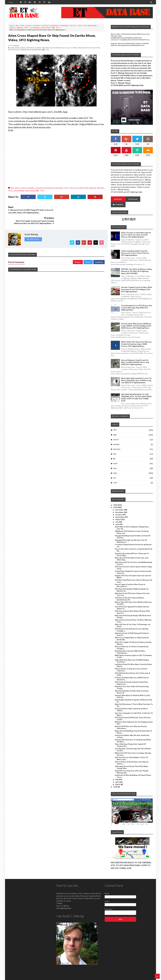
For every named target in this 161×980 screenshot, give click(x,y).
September (120, 512)
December (120, 504)
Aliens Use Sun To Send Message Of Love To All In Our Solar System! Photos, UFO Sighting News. (136, 229)
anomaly (45, 25)
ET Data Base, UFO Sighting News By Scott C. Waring (25, 978)
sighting (12, 28)
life (114, 453)
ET (75, 25)
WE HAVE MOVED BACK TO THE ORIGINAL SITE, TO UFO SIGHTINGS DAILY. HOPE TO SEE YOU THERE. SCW (136, 392)
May (117, 774)
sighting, (97, 48)
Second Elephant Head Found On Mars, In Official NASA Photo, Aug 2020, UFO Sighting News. (135, 357)
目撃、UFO (55, 28)
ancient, (23, 48)
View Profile (33, 228)
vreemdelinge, (26, 50)
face (115, 448)
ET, (71, 48)
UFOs (26, 28)
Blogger (78, 251)
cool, (68, 48)
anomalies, (31, 48)
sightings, (12, 50)
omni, (75, 48)
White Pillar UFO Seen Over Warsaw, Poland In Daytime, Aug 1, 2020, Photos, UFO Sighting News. (136, 339)
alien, (12, 48)
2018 (116, 781)
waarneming (46, 28)
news (115, 468)
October (119, 509)
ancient (29, 25)
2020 (116, 500)
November (120, 507)
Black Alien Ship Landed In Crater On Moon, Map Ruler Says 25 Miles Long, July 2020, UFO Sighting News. (136, 375)
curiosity (116, 439)
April (117, 777)
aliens (23, 25)
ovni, (79, 48)
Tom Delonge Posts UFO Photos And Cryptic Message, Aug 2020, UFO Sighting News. (137, 302)
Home (11, 2)
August (118, 514)
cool (71, 25)
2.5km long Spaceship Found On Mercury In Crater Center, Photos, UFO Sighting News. (135, 248)
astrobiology (64, 25)
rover (115, 477)
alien (17, 25)
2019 (116, 502)
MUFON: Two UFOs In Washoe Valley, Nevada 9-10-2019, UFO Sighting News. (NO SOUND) (137, 266)
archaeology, (48, 48)
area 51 (116, 434)
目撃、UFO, (46, 50)
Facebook (99, 251)
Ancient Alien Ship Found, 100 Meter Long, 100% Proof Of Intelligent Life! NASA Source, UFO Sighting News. (136, 320)
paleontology (92, 25)
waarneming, (37, 50)
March (118, 779)
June (117, 519)
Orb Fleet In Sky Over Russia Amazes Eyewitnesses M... (129, 593)
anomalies (37, 25)
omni (79, 25)
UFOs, (18, 50)
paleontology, (87, 48)
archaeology (54, 25)
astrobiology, (60, 48)
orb (115, 472)
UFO (115, 425)
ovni (84, 25)
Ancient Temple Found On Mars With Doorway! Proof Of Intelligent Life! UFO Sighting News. (137, 284)
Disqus (88, 251)
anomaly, (39, 48)
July (117, 517)
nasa (115, 463)
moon (115, 458)
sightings (19, 28)
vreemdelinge (35, 28)
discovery (117, 444)
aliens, (17, 48)
